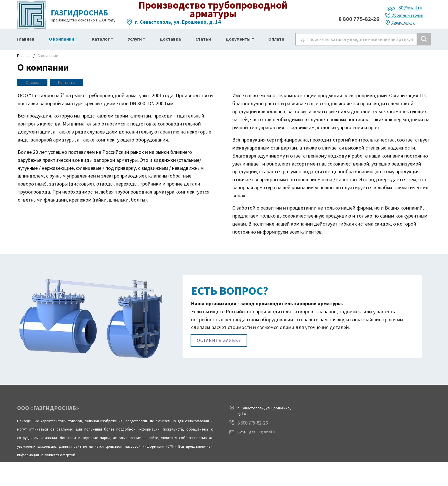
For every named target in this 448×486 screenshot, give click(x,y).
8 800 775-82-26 (359, 19)
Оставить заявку (219, 342)
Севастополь (403, 22)
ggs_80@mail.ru (405, 8)
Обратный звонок (407, 15)
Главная (24, 55)
